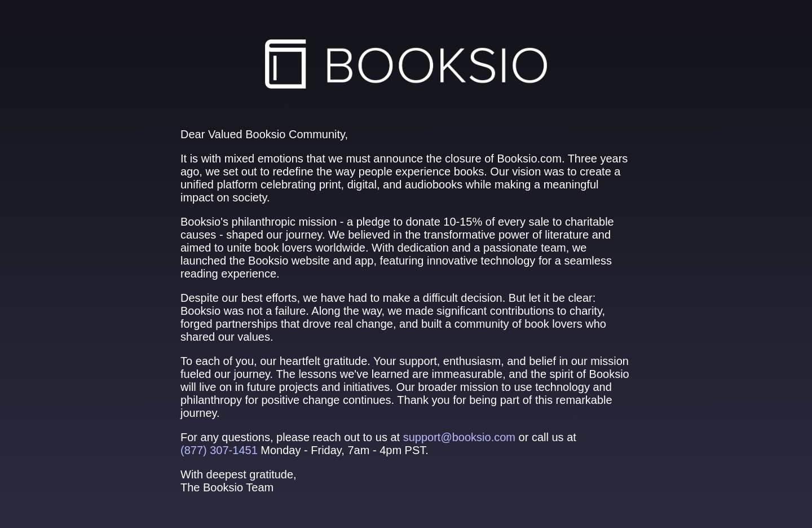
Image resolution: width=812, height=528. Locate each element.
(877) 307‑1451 (219, 450)
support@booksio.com (459, 437)
